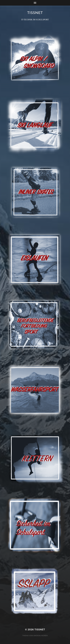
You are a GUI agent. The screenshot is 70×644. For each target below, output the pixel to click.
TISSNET (35, 13)
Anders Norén (41, 636)
